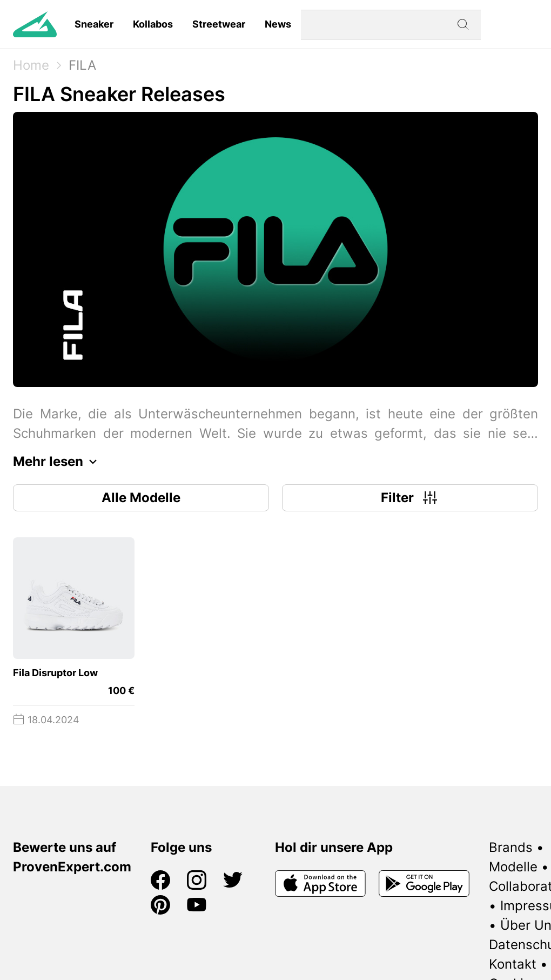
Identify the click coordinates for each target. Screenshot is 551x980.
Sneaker (94, 24)
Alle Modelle (141, 498)
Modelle (513, 867)
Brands (511, 847)
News (278, 24)
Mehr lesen (58, 462)
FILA (82, 65)
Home (31, 65)
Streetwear (219, 24)
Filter (410, 498)
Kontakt (513, 964)
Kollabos (153, 24)
